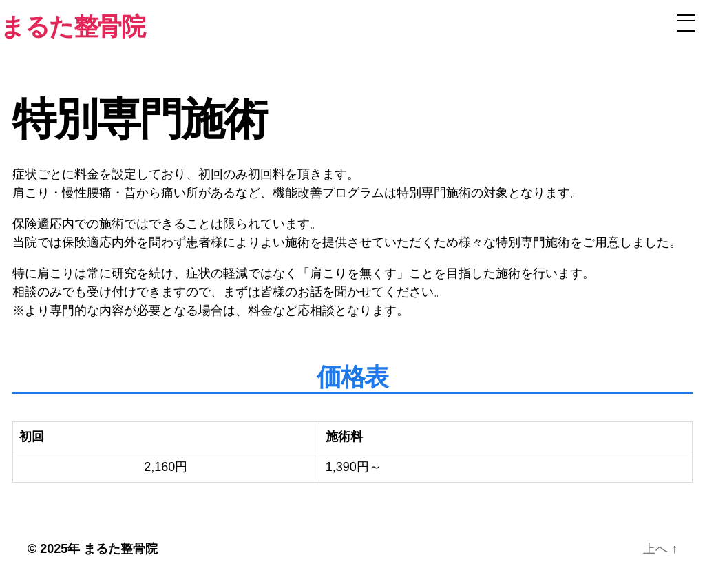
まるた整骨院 (120, 549)
